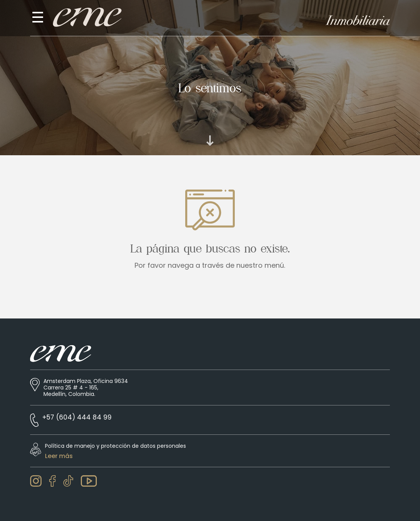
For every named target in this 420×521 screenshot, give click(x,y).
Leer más (59, 456)
